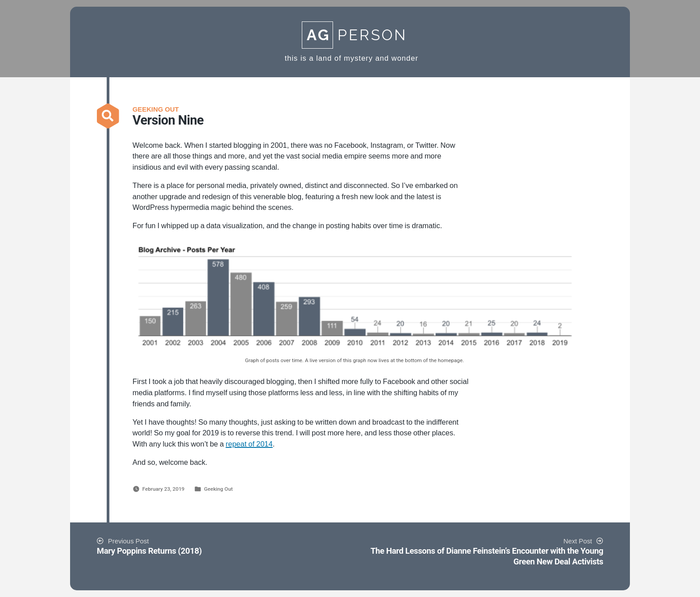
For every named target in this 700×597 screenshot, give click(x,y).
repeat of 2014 (249, 444)
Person (354, 35)
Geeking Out (218, 489)
